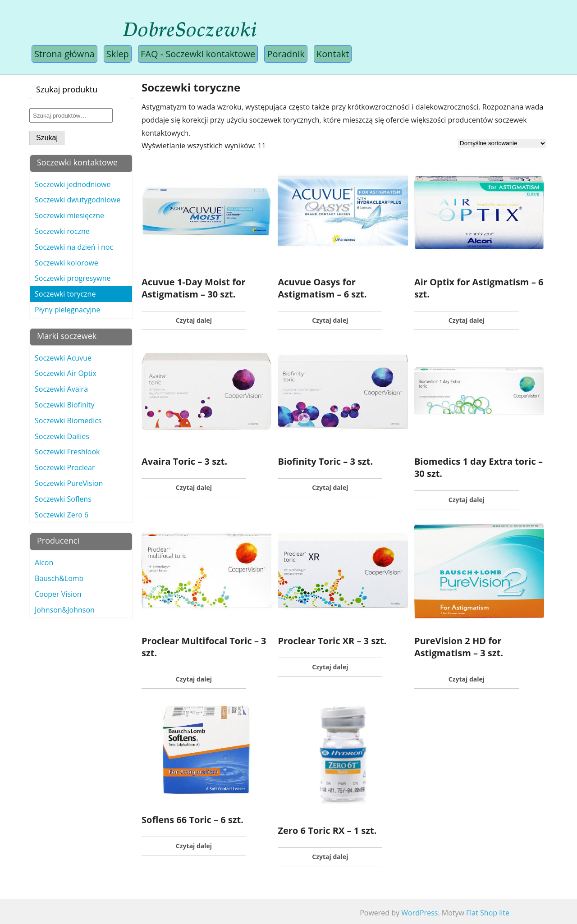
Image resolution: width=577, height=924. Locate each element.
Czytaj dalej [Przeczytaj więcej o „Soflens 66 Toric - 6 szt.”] (194, 846)
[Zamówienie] (502, 143)
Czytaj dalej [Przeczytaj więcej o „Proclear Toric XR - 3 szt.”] (330, 667)
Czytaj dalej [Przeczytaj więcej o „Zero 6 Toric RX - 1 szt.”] (330, 857)
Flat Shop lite (488, 913)
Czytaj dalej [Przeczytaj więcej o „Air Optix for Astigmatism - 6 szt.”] (467, 320)
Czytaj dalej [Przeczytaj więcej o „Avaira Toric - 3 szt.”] (194, 487)
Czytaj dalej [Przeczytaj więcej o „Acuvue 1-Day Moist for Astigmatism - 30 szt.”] (194, 320)
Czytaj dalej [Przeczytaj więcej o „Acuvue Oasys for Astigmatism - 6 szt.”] (330, 320)
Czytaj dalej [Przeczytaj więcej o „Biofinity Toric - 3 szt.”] (330, 487)
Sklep (118, 54)
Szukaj (47, 138)
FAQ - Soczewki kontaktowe (198, 54)
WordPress (419, 913)
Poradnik (286, 54)
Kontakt (333, 54)
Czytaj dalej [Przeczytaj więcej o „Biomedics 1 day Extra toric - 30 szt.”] (467, 500)
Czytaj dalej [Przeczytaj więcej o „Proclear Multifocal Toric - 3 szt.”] (194, 679)
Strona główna (64, 54)
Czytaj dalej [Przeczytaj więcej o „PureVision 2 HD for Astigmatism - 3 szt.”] (467, 679)
